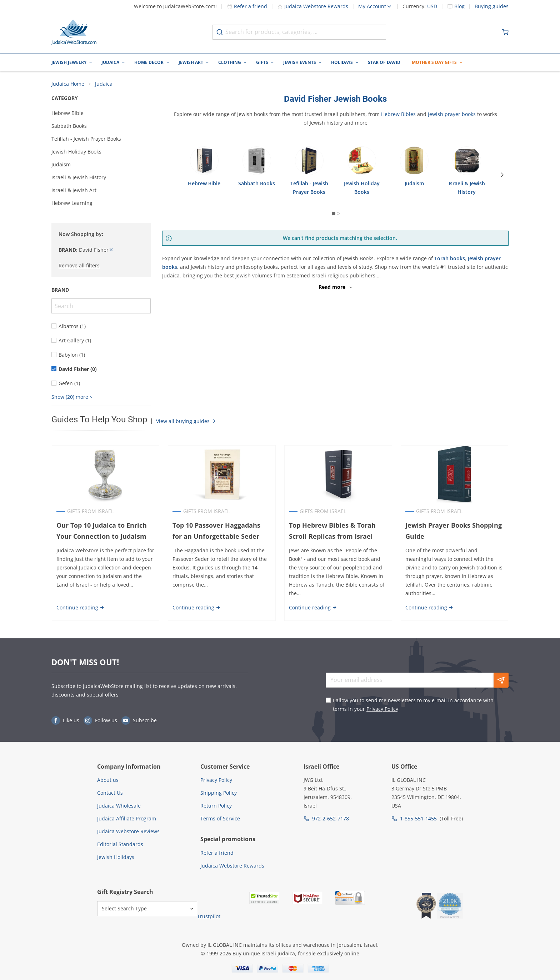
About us (108, 780)
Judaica (110, 62)
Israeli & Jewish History (79, 178)
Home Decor (149, 62)
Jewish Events (300, 62)
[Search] (101, 306)
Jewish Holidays (116, 857)
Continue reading (80, 608)
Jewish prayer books (452, 114)
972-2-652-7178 (331, 818)
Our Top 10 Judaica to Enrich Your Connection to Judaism (101, 531)
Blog (459, 6)
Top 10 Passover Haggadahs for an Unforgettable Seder (216, 531)
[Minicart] (505, 32)
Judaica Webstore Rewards (313, 6)
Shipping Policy (219, 793)
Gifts (262, 62)
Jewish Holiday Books (76, 152)
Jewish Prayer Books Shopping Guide (454, 531)
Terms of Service (220, 818)
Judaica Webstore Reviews (128, 831)
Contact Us (110, 793)
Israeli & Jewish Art (74, 190)
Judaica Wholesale (119, 806)
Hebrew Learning (72, 203)
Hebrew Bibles (398, 114)
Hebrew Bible (67, 113)
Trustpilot (209, 916)
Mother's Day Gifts (434, 62)
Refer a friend (247, 6)
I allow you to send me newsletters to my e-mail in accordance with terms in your (413, 705)
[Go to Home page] (74, 32)
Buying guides (492, 6)
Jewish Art (191, 62)
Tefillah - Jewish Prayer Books (86, 139)
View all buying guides (186, 421)
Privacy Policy (382, 709)
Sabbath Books (69, 126)
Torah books (450, 259)
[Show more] (73, 397)
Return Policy (216, 806)
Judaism (61, 165)
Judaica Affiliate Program (127, 818)
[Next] (503, 175)
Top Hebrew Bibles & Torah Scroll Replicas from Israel (332, 531)
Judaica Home (68, 84)
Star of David (384, 62)
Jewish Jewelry (69, 62)
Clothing (230, 62)
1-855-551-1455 (418, 818)
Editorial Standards (120, 844)
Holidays (342, 62)
